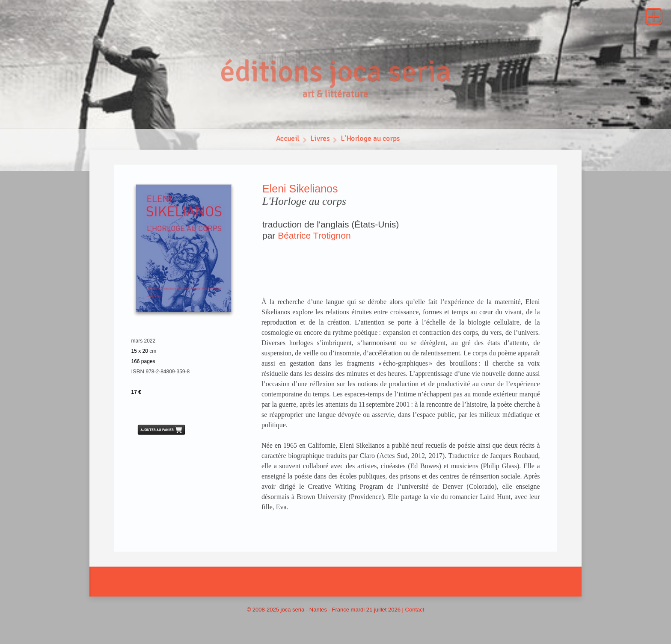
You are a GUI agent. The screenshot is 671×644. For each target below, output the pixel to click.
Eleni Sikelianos (300, 189)
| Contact (413, 610)
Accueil (287, 140)
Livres (320, 140)
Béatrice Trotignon (314, 235)
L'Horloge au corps (371, 140)
